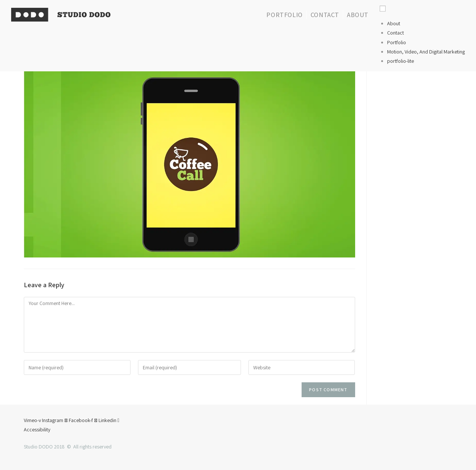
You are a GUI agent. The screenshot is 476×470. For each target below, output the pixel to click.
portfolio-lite (401, 61)
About (394, 23)
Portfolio (397, 42)
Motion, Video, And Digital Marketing (426, 52)
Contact (395, 33)
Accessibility (37, 430)
